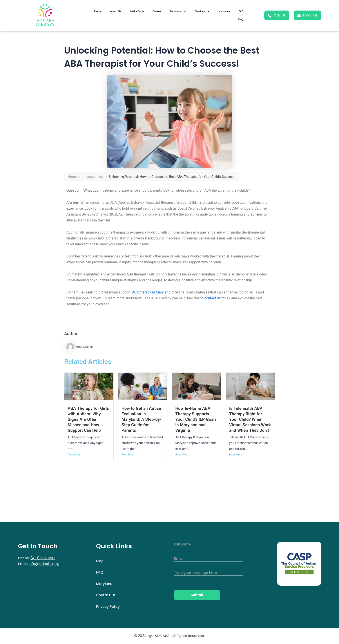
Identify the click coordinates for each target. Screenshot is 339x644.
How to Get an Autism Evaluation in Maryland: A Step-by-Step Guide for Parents (142, 419)
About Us (116, 11)
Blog (241, 19)
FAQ (241, 11)
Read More (74, 455)
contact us (212, 298)
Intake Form (137, 11)
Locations (178, 11)
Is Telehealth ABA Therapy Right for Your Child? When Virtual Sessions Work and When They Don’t (250, 419)
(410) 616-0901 (43, 558)
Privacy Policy (108, 607)
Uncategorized (93, 177)
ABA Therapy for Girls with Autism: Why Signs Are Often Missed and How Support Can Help (88, 419)
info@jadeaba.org (44, 564)
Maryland (104, 584)
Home (98, 11)
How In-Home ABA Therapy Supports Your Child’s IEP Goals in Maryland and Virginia (196, 419)
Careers (157, 11)
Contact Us (106, 595)
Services (202, 11)
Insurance (224, 11)
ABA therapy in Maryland (151, 292)
